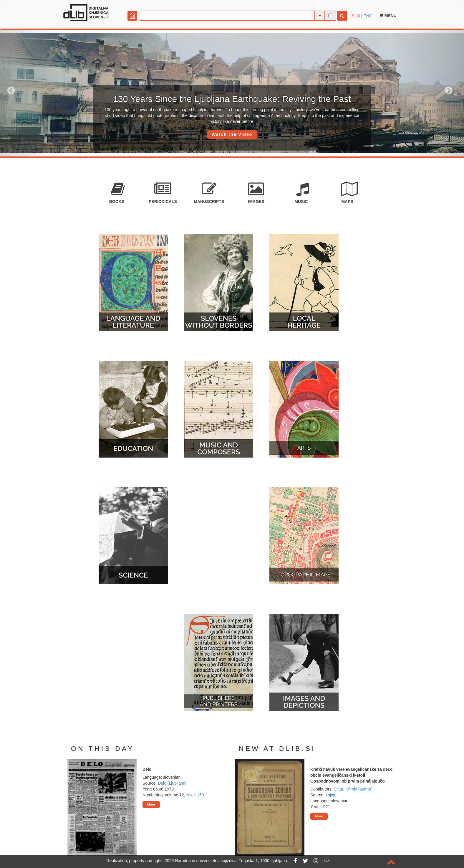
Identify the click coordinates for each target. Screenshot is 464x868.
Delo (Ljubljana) (172, 783)
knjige (331, 795)
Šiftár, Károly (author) (353, 789)
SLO (356, 16)
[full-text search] (330, 15)
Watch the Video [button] (232, 134)
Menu (388, 16)
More (151, 804)
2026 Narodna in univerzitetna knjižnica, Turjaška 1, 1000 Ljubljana (226, 861)
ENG (368, 16)
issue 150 (195, 795)
